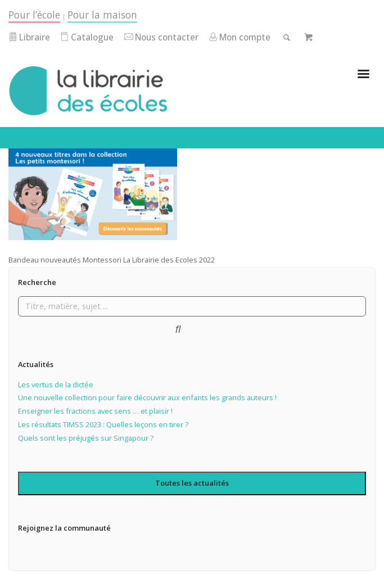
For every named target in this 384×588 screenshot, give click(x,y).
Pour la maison (102, 15)
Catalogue (87, 37)
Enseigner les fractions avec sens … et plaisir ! (95, 411)
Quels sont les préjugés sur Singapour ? (86, 438)
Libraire (29, 37)
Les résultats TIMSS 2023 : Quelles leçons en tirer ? (103, 424)
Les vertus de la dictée (56, 385)
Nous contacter (161, 37)
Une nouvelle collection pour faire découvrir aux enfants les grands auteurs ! (147, 397)
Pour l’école (34, 15)
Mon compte (240, 37)
